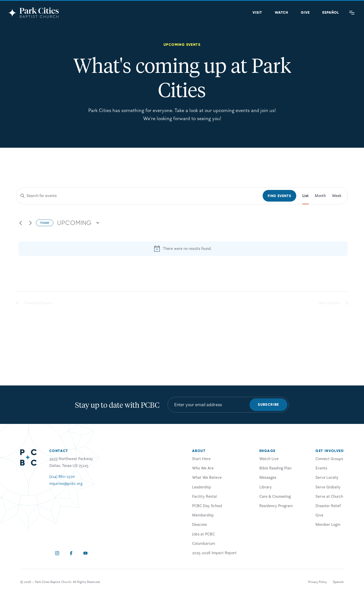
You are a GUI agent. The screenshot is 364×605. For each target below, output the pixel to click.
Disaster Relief (328, 506)
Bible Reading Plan (275, 468)
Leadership (202, 487)
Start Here (201, 459)
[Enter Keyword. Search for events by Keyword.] (140, 196)
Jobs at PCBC (203, 534)
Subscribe (268, 405)
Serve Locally (327, 477)
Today (45, 223)
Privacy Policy (317, 582)
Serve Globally (328, 487)
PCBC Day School (207, 506)
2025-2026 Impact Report (214, 553)
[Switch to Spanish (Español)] (331, 13)
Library (266, 487)
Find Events (279, 196)
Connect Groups (329, 459)
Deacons (199, 524)
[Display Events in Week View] (337, 196)
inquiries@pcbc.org (66, 483)
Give (305, 13)
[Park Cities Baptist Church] (33, 13)
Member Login (328, 524)
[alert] (183, 249)
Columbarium (204, 543)
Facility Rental (204, 496)
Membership (203, 515)
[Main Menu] (352, 13)
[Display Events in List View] (305, 196)
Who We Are (203, 468)
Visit (257, 13)
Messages (268, 477)
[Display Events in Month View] (320, 196)
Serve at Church (329, 496)
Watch (281, 13)
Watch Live (269, 459)
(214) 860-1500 (62, 476)
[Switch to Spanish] (338, 582)
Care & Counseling (275, 496)
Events (321, 468)
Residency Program (276, 506)
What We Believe (207, 477)
